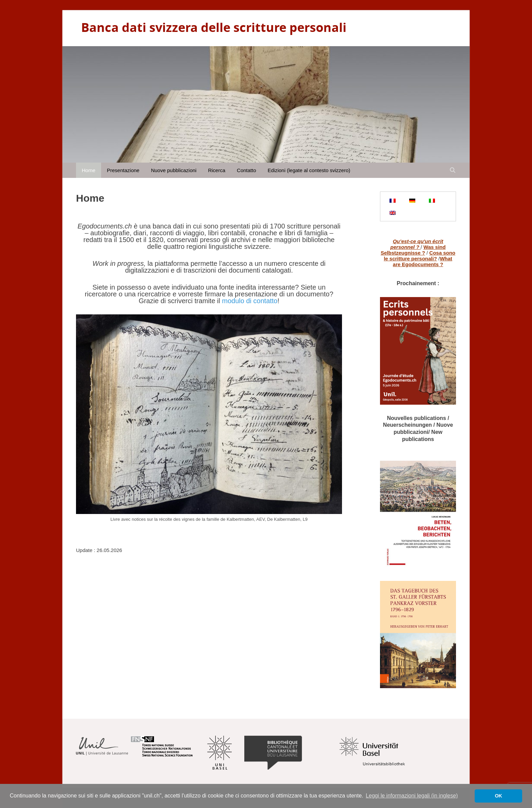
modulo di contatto (250, 301)
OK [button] (498, 796)
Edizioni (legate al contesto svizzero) (309, 170)
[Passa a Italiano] (432, 200)
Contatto (246, 170)
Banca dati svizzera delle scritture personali (214, 27)
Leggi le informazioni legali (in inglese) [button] (412, 796)
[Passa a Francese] (393, 200)
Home (89, 170)
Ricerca (217, 170)
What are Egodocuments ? (423, 261)
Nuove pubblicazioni (174, 170)
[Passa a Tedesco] (412, 200)
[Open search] (453, 170)
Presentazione (123, 170)
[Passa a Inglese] (393, 213)
